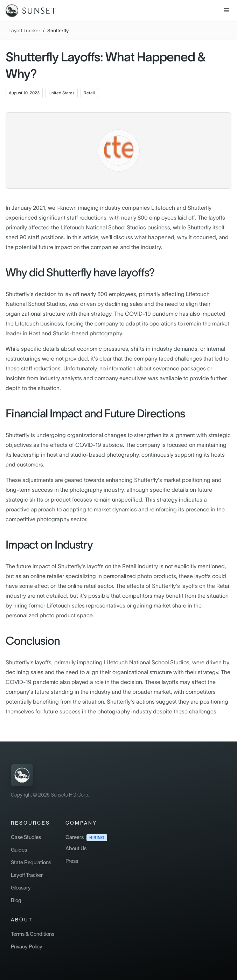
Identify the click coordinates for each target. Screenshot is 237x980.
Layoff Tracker (24, 31)
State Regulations (31, 862)
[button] (226, 11)
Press (72, 861)
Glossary (21, 888)
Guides (19, 850)
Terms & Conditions (33, 934)
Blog (16, 900)
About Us (76, 848)
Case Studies (26, 837)
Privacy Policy (27, 947)
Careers (75, 837)
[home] (28, 11)
